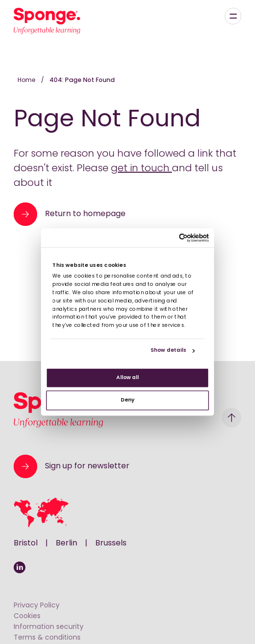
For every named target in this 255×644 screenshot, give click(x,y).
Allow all (127, 378)
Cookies (27, 616)
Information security (49, 627)
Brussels (111, 543)
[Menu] (233, 16)
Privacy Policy (37, 606)
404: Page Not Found (82, 80)
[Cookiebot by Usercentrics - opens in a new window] (179, 238)
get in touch (141, 169)
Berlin (66, 543)
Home (27, 80)
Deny (127, 400)
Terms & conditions (47, 638)
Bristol (26, 543)
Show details (168, 351)
